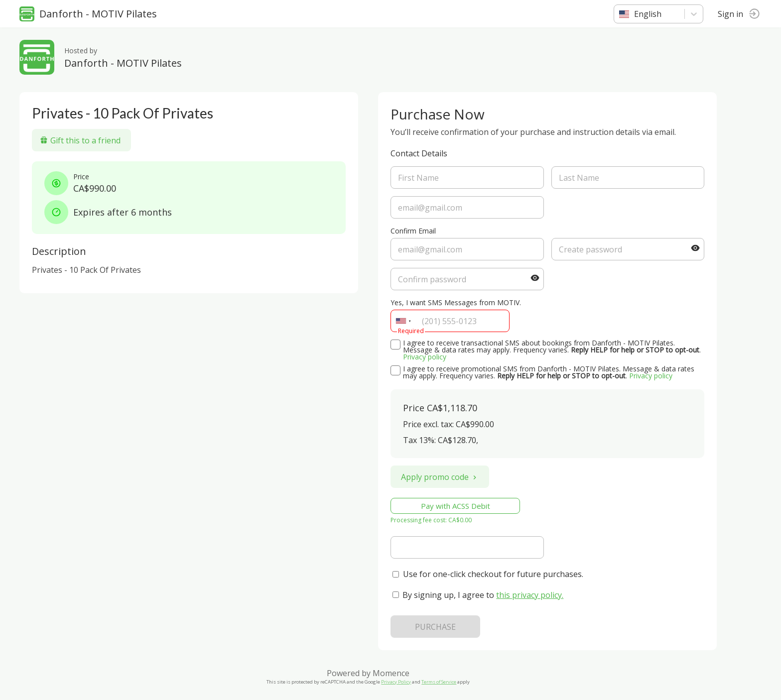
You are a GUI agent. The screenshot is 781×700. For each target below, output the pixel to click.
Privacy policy (425, 357)
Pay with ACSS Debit (456, 506)
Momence (391, 673)
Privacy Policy (396, 682)
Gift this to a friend (81, 140)
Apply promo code (440, 477)
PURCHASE (436, 627)
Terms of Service (439, 682)
